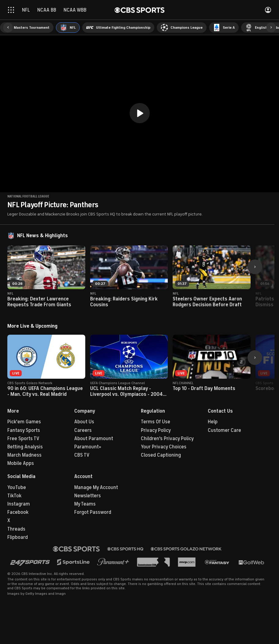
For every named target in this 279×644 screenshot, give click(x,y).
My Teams (85, 504)
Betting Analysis (25, 447)
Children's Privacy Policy (167, 439)
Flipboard (18, 537)
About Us (84, 422)
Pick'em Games (24, 422)
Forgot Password (93, 512)
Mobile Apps (21, 463)
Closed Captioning (161, 455)
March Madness (24, 455)
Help (213, 422)
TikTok (14, 496)
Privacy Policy (156, 430)
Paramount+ (88, 447)
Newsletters (88, 496)
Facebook (18, 512)
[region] (139, 114)
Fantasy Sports (24, 430)
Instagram (19, 504)
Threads (16, 529)
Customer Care (224, 430)
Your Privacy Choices (164, 447)
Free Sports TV (23, 439)
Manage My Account (96, 488)
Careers (83, 430)
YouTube (17, 488)
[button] (8, 28)
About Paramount (94, 439)
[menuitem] (27, 28)
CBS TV (82, 455)
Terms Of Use (156, 422)
